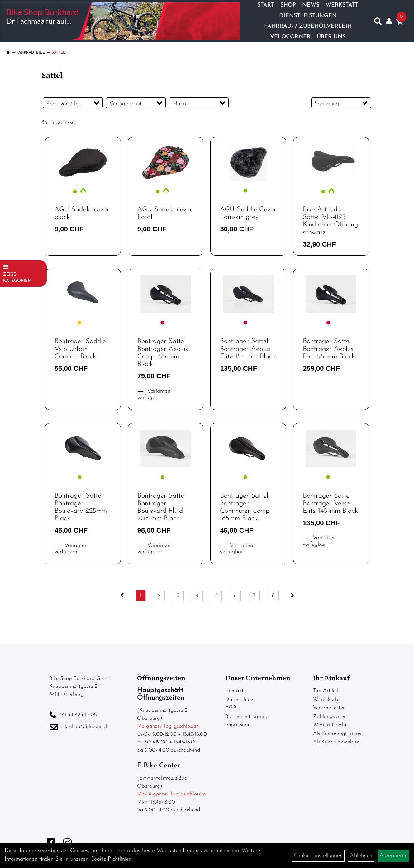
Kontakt (234, 691)
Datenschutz (239, 699)
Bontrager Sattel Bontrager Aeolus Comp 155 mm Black (163, 353)
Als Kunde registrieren (338, 734)
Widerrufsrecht (330, 725)
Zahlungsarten (330, 717)
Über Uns (331, 37)
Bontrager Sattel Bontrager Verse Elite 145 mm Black (330, 503)
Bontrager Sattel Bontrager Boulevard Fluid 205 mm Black (162, 507)
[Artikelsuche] (378, 23)
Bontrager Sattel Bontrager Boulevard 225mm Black (81, 507)
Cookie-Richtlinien (111, 859)
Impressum (237, 725)
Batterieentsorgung (247, 717)
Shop (288, 5)
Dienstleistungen (308, 16)
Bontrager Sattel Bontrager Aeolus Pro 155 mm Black (329, 349)
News (311, 5)
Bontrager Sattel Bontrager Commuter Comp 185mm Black (245, 507)
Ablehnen (361, 856)
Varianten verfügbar (154, 394)
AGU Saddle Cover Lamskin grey (248, 213)
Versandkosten (329, 708)
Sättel (59, 53)
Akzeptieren (393, 856)
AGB (231, 708)
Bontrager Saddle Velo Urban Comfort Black (80, 349)
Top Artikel (326, 691)
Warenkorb (326, 699)
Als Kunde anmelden (336, 742)
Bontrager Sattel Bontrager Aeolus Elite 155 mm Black (248, 349)
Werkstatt (342, 5)
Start (266, 5)
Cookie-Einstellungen (318, 856)
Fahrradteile (31, 53)
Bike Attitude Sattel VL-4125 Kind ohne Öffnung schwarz (330, 221)
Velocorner (290, 37)
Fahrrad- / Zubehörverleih (308, 26)
